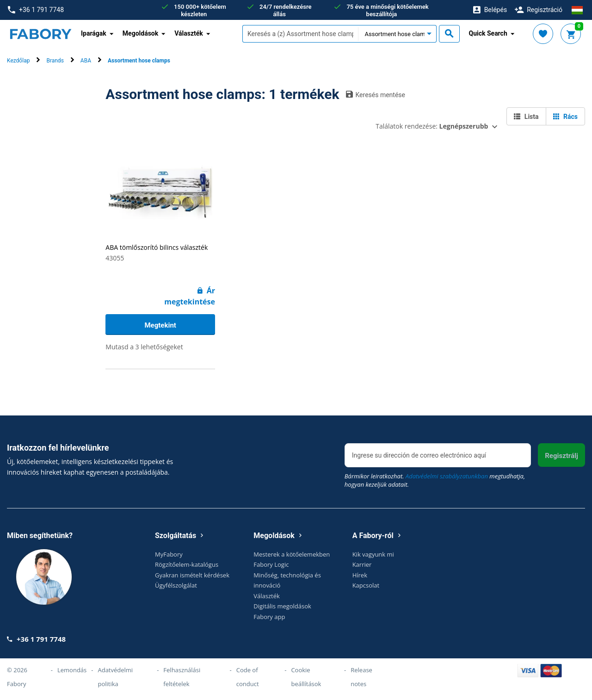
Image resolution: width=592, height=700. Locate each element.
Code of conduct (248, 677)
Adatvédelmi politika (115, 677)
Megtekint (160, 325)
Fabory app (269, 617)
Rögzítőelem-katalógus (187, 564)
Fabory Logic (271, 564)
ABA (86, 61)
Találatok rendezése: (432, 126)
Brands (55, 61)
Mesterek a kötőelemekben (292, 554)
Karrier (362, 564)
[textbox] (300, 34)
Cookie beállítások (306, 677)
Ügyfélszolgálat (176, 585)
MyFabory (169, 554)
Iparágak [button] (94, 33)
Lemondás (72, 670)
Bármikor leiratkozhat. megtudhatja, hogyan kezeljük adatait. (435, 480)
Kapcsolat (366, 585)
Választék (267, 596)
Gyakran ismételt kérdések (192, 575)
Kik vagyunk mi (373, 554)
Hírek (360, 575)
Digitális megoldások (282, 606)
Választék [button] (189, 33)
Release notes (361, 677)
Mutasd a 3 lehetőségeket (144, 347)
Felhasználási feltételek (182, 677)
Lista (526, 117)
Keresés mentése (376, 94)
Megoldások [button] (140, 33)
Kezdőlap (18, 61)
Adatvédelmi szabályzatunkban (447, 476)
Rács (565, 117)
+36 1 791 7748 (36, 10)
